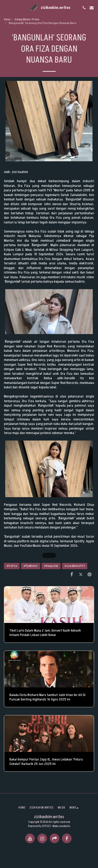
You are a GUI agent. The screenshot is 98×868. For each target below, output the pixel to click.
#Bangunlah (51, 566)
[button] (6, 8)
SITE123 (46, 826)
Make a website (61, 826)
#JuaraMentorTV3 (75, 566)
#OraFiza (12, 566)
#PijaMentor (31, 566)
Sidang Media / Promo (27, 19)
